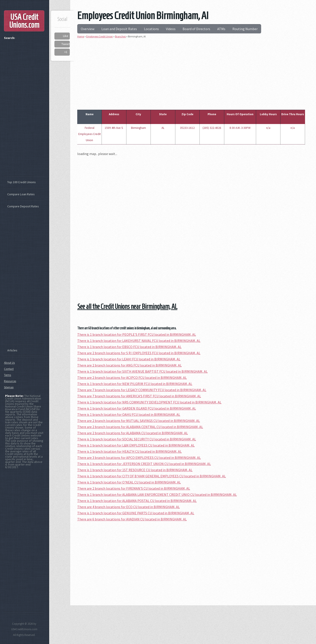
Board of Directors (196, 29)
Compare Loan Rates (21, 194)
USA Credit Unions (24, 21)
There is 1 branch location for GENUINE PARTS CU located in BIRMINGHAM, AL (136, 513)
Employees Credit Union (100, 36)
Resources (10, 381)
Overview (88, 29)
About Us (9, 363)
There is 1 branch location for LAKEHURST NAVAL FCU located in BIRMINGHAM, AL (139, 341)
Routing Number (245, 29)
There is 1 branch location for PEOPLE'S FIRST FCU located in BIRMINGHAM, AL (137, 334)
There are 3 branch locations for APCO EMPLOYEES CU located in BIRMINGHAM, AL (139, 458)
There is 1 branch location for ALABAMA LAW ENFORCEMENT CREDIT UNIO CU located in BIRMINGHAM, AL (157, 494)
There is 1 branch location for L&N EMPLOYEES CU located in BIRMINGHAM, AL (136, 445)
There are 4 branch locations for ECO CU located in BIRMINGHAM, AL (128, 507)
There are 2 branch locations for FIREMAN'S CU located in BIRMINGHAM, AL (134, 488)
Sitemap (9, 387)
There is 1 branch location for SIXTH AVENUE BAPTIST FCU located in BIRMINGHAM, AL (142, 371)
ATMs (221, 29)
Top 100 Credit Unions (22, 182)
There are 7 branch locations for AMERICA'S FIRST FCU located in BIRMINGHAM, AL (139, 396)
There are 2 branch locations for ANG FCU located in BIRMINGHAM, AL (129, 365)
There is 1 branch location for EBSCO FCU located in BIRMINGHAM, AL (129, 347)
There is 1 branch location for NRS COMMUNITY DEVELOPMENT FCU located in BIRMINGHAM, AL (149, 402)
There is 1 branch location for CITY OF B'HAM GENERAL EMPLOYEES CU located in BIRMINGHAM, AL (152, 476)
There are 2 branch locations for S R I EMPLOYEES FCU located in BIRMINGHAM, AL (139, 353)
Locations (151, 29)
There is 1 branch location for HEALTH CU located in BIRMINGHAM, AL (129, 451)
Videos (171, 29)
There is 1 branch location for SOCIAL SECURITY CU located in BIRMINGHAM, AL (137, 439)
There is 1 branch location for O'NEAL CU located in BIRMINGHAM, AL (129, 482)
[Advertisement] (191, 73)
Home (81, 36)
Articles (12, 350)
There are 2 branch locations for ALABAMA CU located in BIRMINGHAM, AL (133, 433)
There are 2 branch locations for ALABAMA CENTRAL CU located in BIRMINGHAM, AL (140, 427)
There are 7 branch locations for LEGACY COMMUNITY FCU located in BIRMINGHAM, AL (142, 390)
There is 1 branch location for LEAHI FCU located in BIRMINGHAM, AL (129, 359)
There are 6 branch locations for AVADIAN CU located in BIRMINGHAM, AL (132, 519)
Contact (9, 369)
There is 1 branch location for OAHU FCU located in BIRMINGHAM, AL (129, 414)
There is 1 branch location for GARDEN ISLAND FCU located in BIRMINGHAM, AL (137, 408)
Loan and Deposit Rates (119, 29)
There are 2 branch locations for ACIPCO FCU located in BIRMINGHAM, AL (132, 378)
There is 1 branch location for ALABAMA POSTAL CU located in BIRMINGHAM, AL (137, 501)
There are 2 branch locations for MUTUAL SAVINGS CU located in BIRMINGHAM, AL (139, 421)
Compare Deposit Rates (23, 206)
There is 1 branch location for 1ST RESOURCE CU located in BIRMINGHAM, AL (135, 470)
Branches (120, 36)
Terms (7, 375)
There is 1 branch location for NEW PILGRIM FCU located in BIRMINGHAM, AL (135, 384)
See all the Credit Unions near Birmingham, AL (127, 306)
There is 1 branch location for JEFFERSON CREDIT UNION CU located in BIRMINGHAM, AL (144, 464)
